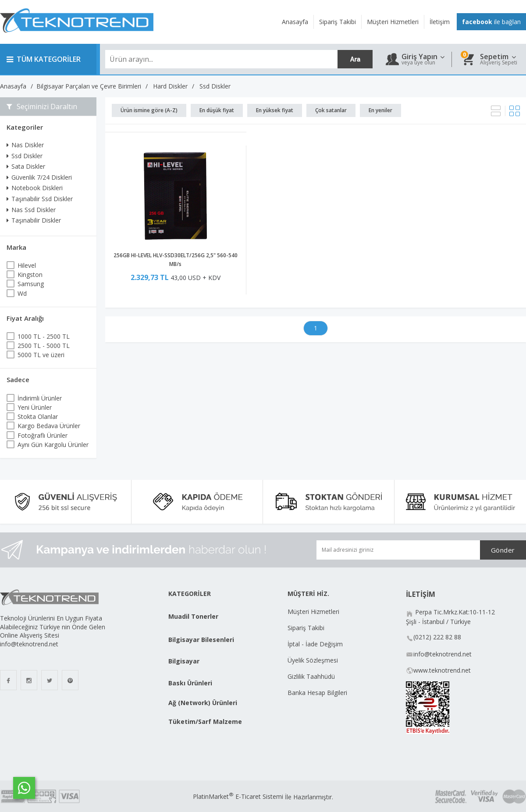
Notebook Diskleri (35, 188)
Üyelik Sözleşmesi (313, 660)
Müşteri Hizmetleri (313, 612)
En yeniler (380, 110)
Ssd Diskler (25, 156)
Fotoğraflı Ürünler (43, 435)
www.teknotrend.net (442, 670)
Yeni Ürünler (35, 407)
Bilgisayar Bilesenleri (201, 640)
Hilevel (27, 265)
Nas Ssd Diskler (31, 210)
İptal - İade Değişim (316, 644)
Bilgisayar (184, 661)
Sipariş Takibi (306, 628)
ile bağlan (491, 22)
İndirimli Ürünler (40, 398)
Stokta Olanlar (38, 417)
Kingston (30, 275)
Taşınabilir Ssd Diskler (40, 199)
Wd (22, 293)
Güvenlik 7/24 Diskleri (39, 177)
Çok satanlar (331, 110)
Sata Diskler (26, 166)
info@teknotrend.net (442, 654)
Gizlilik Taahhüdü (311, 676)
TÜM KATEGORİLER (44, 59)
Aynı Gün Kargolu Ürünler (53, 445)
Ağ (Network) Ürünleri (203, 703)
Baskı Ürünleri (190, 683)
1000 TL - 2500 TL (44, 336)
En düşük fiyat (217, 110)
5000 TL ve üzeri (41, 355)
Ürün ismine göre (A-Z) (149, 110)
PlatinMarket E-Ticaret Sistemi (238, 796)
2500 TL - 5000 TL (44, 346)
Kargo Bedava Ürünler (49, 426)
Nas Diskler (25, 145)
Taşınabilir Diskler (34, 220)
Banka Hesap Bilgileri (317, 693)
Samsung (31, 284)
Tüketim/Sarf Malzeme (205, 722)
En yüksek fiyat (275, 110)
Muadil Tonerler (193, 616)
